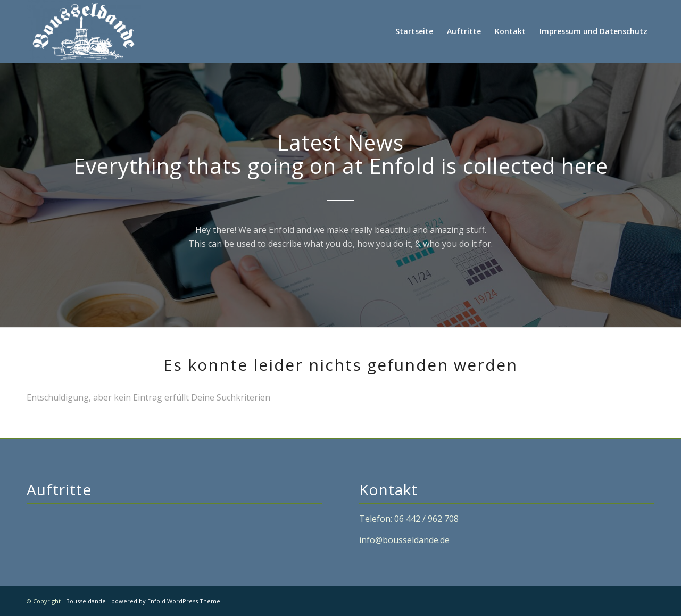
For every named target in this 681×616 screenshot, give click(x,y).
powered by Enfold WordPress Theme (166, 601)
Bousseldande (86, 601)
